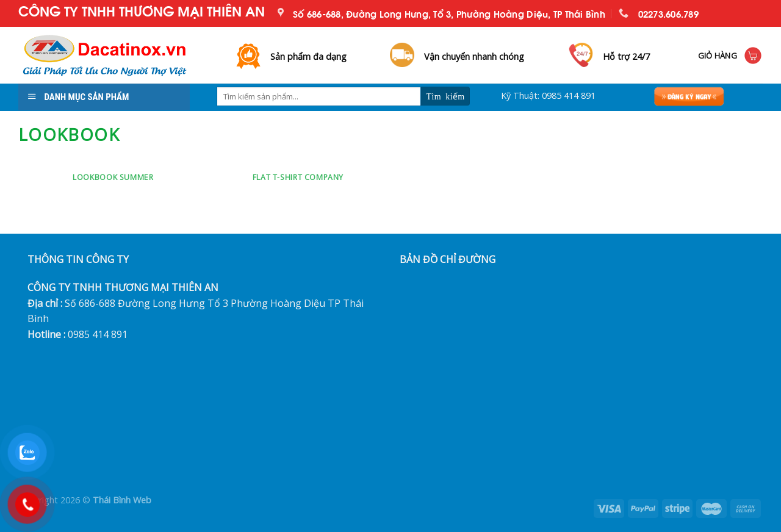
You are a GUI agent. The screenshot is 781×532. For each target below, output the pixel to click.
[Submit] (445, 96)
